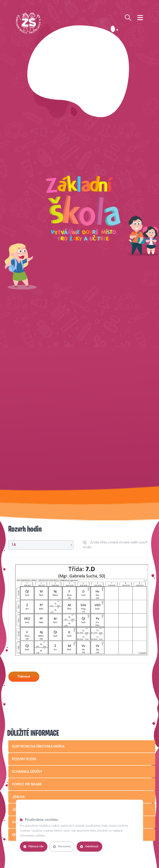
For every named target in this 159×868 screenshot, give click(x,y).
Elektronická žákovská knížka (38, 747)
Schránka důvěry (27, 772)
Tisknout (24, 677)
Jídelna (18, 797)
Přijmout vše (33, 847)
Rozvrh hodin (24, 759)
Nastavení (62, 847)
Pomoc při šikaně (27, 785)
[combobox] (41, 545)
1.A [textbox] (14, 545)
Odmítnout (89, 847)
